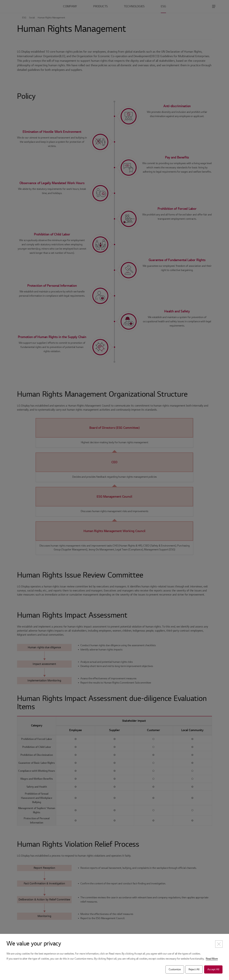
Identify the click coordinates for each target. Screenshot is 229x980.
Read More (212, 959)
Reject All (194, 969)
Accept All (213, 969)
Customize (175, 969)
